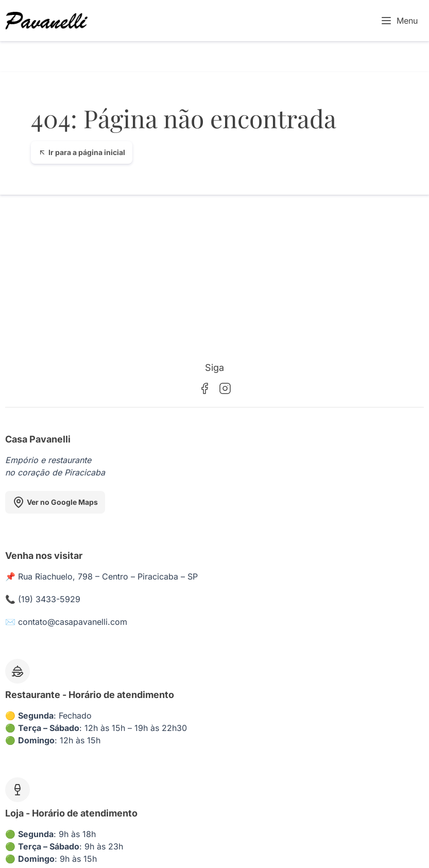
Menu (399, 21)
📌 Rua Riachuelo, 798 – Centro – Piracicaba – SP (101, 576)
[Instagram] (225, 388)
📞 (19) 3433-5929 (43, 599)
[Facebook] (204, 388)
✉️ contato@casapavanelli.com (66, 622)
